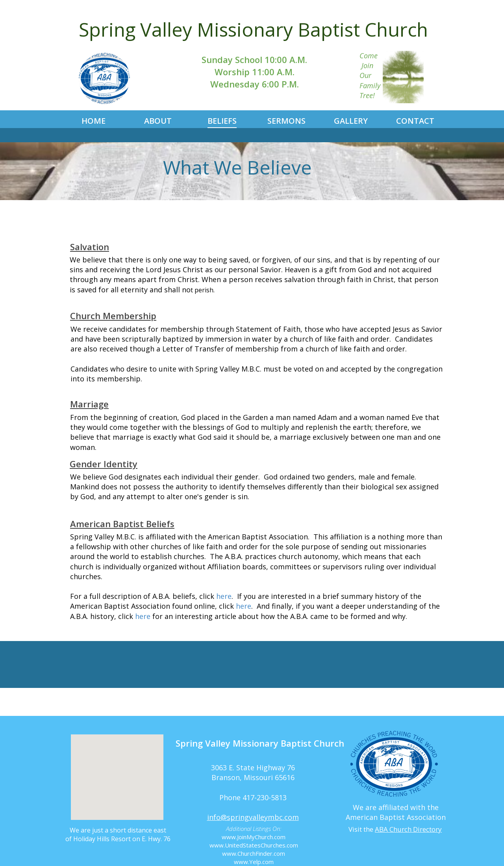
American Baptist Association (396, 817)
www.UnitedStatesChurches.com (254, 845)
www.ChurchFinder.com (254, 853)
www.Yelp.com (254, 862)
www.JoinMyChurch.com (254, 837)
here (224, 596)
